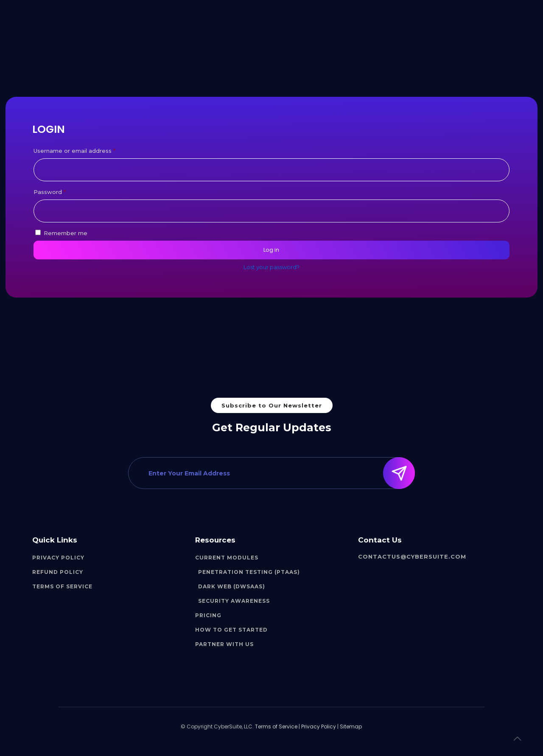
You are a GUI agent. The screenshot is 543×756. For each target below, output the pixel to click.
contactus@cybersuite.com (412, 556)
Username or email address (87, 150)
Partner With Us (224, 644)
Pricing (208, 615)
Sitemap (351, 726)
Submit (402, 473)
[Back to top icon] (517, 739)
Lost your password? (271, 267)
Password (63, 191)
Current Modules (227, 558)
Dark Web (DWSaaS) (232, 586)
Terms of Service (62, 586)
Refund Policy (58, 572)
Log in (271, 250)
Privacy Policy (58, 558)
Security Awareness (234, 601)
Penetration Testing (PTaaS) (249, 572)
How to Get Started (231, 630)
